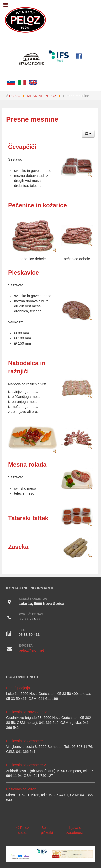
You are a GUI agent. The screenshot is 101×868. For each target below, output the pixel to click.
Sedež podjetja (18, 688)
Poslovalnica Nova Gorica (27, 712)
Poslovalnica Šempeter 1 (26, 741)
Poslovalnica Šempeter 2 (26, 765)
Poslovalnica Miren (21, 789)
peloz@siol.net (31, 650)
